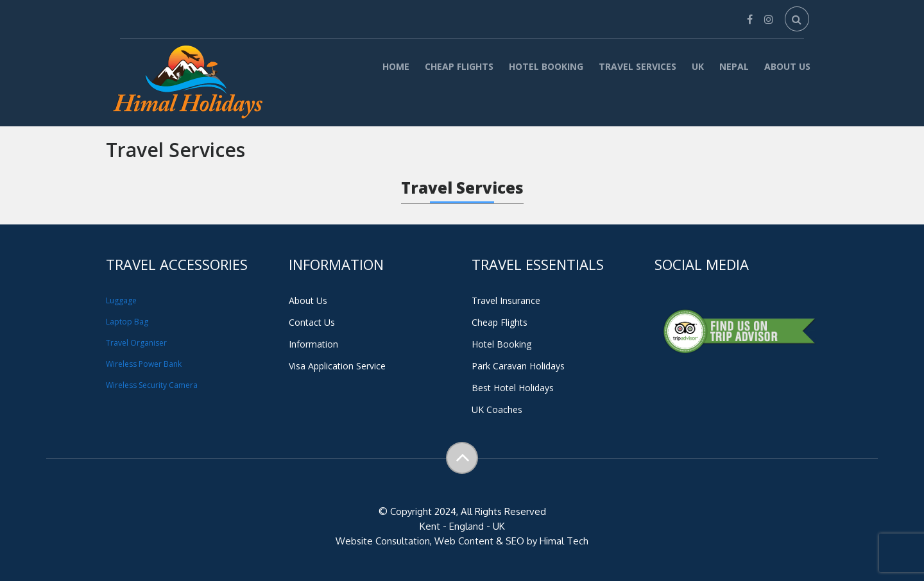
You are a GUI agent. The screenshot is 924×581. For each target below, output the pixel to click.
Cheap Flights (459, 66)
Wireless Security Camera (152, 385)
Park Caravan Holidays (518, 366)
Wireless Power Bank (144, 364)
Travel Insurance (506, 300)
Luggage (121, 300)
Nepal (734, 66)
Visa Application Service (337, 366)
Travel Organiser (136, 343)
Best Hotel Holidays (513, 388)
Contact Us (312, 322)
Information (313, 344)
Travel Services (637, 66)
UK (698, 66)
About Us (787, 66)
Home (396, 66)
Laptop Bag (127, 322)
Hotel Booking (546, 66)
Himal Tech (564, 541)
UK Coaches (497, 409)
